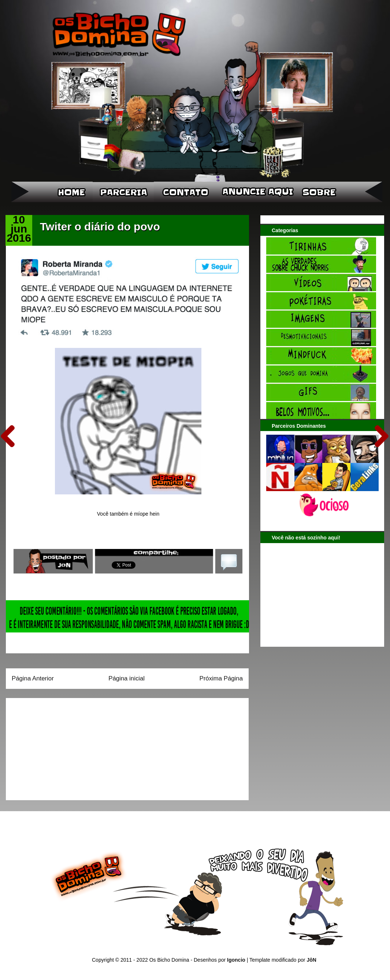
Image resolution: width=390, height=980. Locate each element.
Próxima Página (221, 678)
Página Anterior (33, 678)
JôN (311, 960)
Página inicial (127, 678)
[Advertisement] (57, 747)
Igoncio (236, 960)
